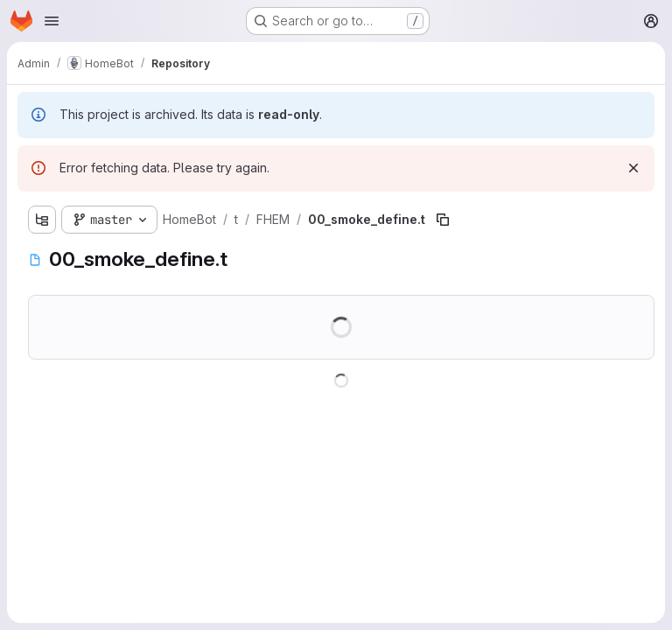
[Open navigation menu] (52, 21)
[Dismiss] (633, 168)
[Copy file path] (443, 220)
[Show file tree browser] (42, 220)
